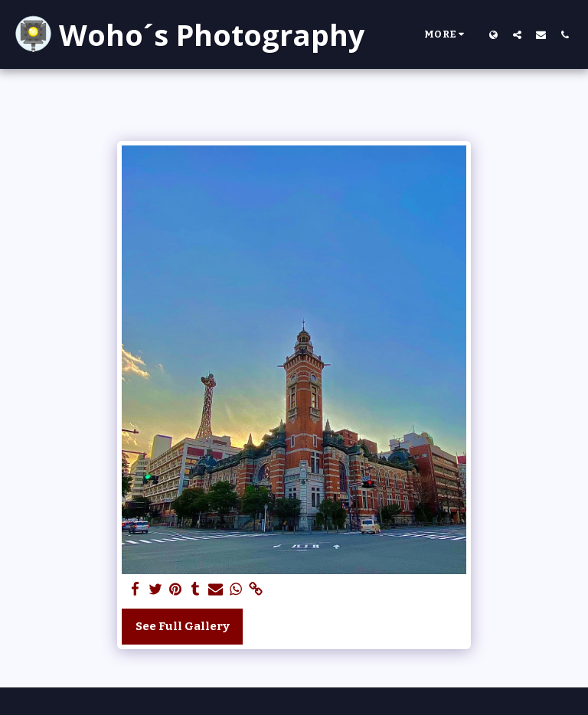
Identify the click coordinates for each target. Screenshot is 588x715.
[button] (517, 34)
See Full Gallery (183, 626)
